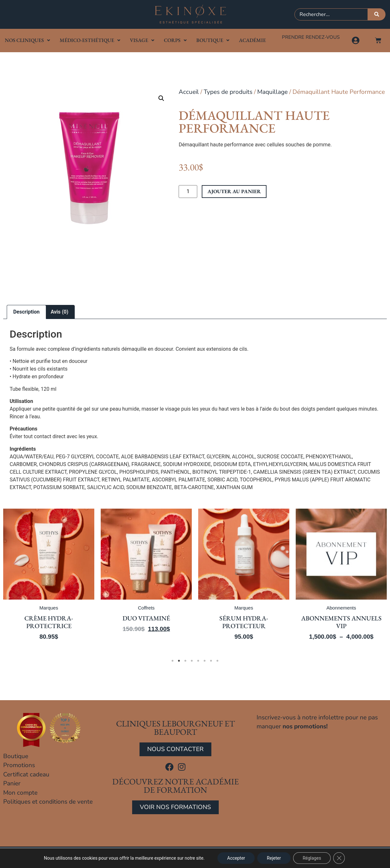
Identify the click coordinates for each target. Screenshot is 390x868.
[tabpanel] (50, 579)
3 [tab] (185, 661)
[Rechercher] (377, 14)
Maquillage (272, 92)
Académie (252, 40)
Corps (175, 40)
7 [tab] (211, 661)
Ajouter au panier (234, 191)
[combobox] (331, 14)
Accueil (189, 92)
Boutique (213, 40)
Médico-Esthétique (90, 40)
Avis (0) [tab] (59, 312)
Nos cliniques (27, 40)
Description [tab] (26, 312)
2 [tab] (179, 661)
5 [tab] (198, 661)
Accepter (236, 858)
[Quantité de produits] (188, 192)
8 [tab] (217, 661)
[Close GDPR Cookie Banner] (339, 858)
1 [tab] (173, 661)
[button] (161, 98)
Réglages (312, 858)
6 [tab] (205, 661)
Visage (142, 40)
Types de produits (228, 92)
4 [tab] (192, 661)
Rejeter (274, 858)
